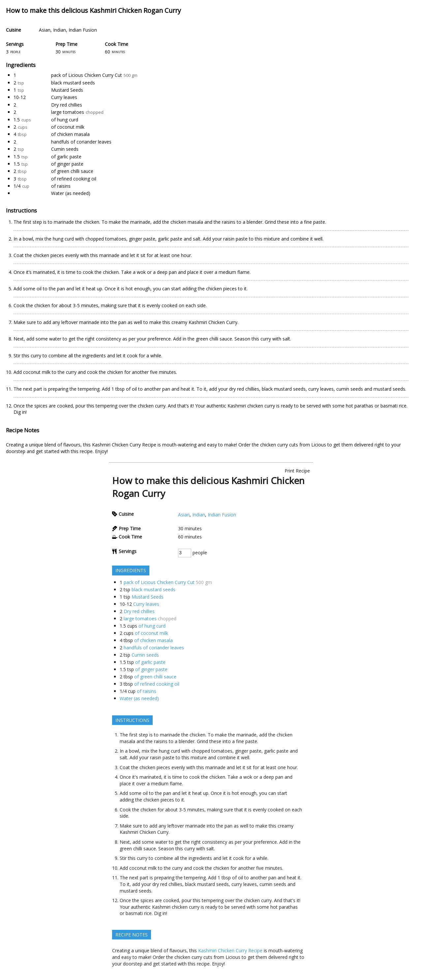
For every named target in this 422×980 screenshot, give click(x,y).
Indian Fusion (83, 30)
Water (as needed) (71, 193)
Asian (45, 30)
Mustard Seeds (67, 90)
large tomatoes (68, 112)
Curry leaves (64, 97)
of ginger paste (67, 164)
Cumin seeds (65, 149)
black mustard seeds (73, 83)
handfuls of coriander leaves (81, 142)
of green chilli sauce (72, 171)
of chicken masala (70, 134)
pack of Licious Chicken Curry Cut (87, 75)
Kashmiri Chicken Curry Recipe (124, 445)
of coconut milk (68, 127)
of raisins (61, 186)
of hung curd (65, 120)
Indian (60, 30)
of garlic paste (66, 157)
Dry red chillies (67, 105)
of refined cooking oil (74, 179)
